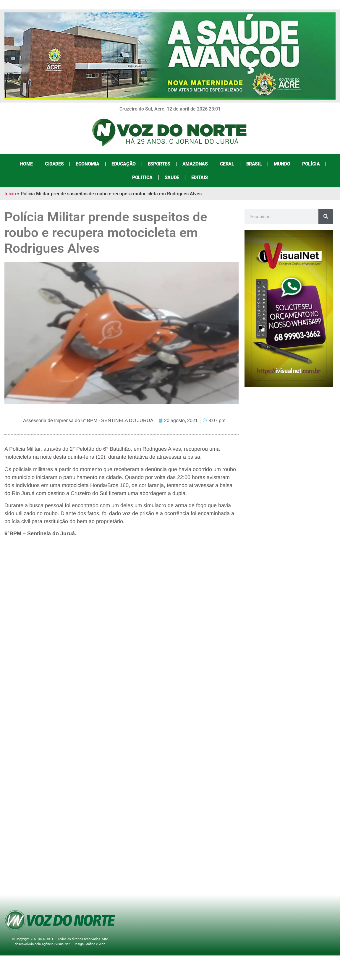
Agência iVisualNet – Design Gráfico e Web (73, 944)
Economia (88, 164)
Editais (200, 177)
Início (10, 194)
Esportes (159, 164)
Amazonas (195, 164)
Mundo (282, 164)
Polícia (311, 164)
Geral (227, 164)
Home (26, 164)
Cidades (54, 164)
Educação (124, 164)
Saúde (172, 177)
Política (142, 177)
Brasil (254, 164)
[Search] (326, 217)
